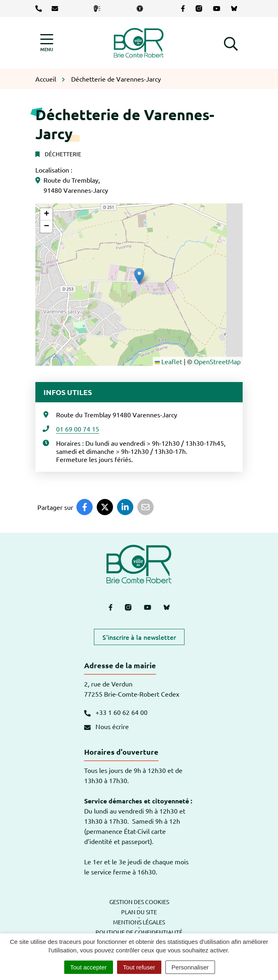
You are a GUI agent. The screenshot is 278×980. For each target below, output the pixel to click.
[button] (231, 43)
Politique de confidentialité (139, 932)
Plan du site (139, 912)
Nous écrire (106, 726)
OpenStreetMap (217, 361)
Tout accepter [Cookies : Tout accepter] (89, 967)
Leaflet (168, 361)
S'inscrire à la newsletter (139, 637)
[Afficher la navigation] (47, 43)
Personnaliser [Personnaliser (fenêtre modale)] (190, 967)
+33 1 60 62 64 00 (116, 712)
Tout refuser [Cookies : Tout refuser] (139, 967)
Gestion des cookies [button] (139, 902)
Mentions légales (139, 922)
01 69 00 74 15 (78, 429)
